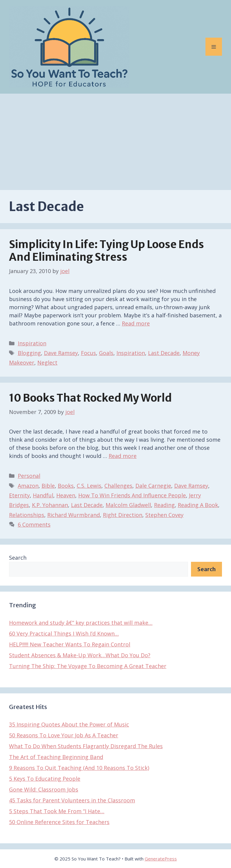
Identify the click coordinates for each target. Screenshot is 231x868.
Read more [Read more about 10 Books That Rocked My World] (123, 456)
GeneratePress (161, 859)
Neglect (47, 362)
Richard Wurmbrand (74, 515)
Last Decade (164, 353)
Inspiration (32, 343)
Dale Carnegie (153, 486)
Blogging (29, 353)
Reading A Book (198, 505)
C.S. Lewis (89, 486)
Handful (43, 495)
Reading (164, 505)
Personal (29, 476)
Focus (88, 353)
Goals (106, 353)
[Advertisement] (115, 139)
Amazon (28, 486)
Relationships (27, 515)
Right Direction (123, 515)
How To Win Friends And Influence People (132, 495)
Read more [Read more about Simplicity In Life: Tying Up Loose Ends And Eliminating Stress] (136, 323)
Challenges (118, 486)
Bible (48, 486)
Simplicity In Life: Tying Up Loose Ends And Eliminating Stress (106, 251)
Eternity (19, 495)
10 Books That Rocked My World (90, 398)
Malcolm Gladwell (128, 505)
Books (66, 486)
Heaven (66, 495)
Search (18, 558)
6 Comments (34, 524)
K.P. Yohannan (50, 505)
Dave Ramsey (61, 353)
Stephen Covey (164, 515)
